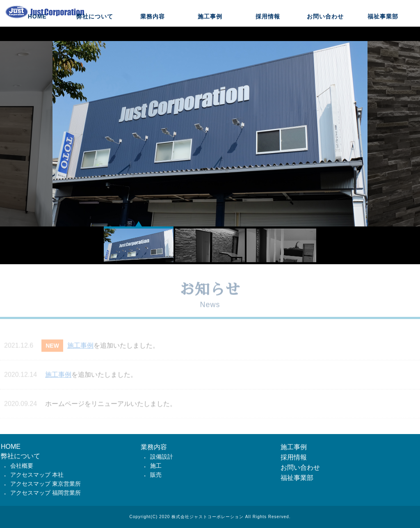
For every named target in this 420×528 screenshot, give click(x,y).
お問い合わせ (325, 35)
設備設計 (162, 457)
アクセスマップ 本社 (37, 475)
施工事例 (210, 35)
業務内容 (153, 35)
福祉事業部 (383, 35)
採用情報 (268, 35)
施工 (156, 466)
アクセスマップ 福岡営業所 (46, 493)
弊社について (95, 35)
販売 (156, 475)
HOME (37, 35)
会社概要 (22, 466)
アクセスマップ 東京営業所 (46, 484)
